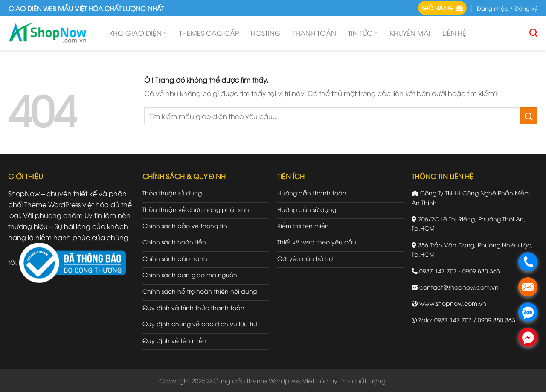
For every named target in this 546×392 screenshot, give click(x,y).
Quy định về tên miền (174, 340)
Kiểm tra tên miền (303, 225)
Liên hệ (454, 33)
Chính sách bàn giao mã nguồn (190, 274)
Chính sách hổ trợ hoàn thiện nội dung (200, 291)
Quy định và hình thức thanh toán (193, 307)
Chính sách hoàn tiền (174, 242)
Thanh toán (314, 33)
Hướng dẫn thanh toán (312, 193)
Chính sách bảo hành (175, 258)
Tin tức (363, 33)
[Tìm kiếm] (533, 33)
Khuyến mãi (410, 33)
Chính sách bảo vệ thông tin (185, 225)
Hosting (266, 33)
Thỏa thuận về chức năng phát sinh (196, 209)
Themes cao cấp (209, 33)
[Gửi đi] (529, 116)
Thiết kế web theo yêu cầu (317, 242)
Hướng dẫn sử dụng (307, 209)
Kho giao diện (138, 33)
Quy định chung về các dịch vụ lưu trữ (200, 324)
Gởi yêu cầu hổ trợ (305, 258)
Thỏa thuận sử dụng (172, 193)
